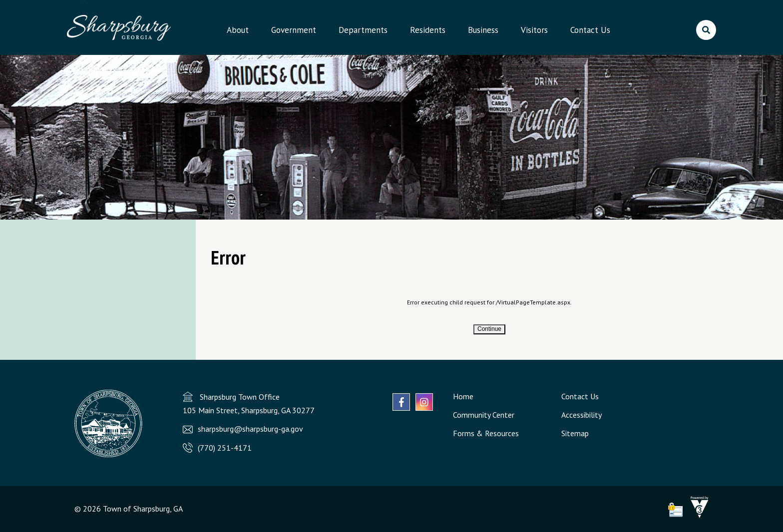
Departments (363, 30)
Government (294, 30)
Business (483, 30)
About (238, 30)
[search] (706, 30)
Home (463, 396)
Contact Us (590, 30)
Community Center (484, 415)
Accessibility (582, 415)
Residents (428, 30)
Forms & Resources (486, 433)
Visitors (534, 30)
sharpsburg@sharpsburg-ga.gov (250, 429)
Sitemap (575, 433)
